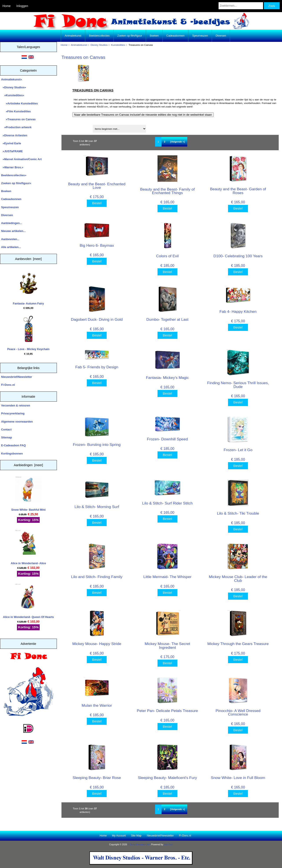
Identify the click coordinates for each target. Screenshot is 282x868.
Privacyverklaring (13, 413)
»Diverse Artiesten (14, 135)
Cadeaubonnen (175, 36)
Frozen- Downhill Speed (167, 439)
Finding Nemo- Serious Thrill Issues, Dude (238, 385)
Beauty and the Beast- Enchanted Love (97, 186)
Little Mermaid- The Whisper (167, 577)
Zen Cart (168, 845)
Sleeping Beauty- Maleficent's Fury (167, 778)
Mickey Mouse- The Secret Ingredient (168, 645)
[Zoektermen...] (241, 6)
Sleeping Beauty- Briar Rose (97, 778)
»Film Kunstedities (16, 111)
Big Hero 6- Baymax (97, 245)
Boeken (154, 36)
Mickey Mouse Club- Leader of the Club (238, 579)
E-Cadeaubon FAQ (13, 445)
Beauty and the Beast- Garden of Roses (238, 191)
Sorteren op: (71, 127)
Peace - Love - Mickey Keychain (28, 333)
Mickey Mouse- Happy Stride (97, 644)
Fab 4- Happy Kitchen (238, 312)
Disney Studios (99, 45)
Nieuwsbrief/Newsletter (17, 377)
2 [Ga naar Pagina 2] (165, 142)
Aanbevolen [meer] (29, 259)
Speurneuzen (200, 36)
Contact (6, 429)
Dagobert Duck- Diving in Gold (97, 319)
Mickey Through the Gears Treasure (238, 644)
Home (6, 6)
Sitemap (7, 437)
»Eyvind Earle (11, 143)
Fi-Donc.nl (8, 385)
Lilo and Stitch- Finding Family (97, 577)
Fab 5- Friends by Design (97, 367)
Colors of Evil (167, 256)
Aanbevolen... (10, 239)
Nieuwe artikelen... (13, 231)
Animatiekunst (79, 45)
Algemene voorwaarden (17, 422)
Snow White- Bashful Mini (28, 494)
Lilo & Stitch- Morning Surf (97, 507)
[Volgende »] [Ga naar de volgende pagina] (178, 142)
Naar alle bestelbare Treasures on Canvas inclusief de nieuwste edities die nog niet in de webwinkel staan (143, 115)
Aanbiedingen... (12, 223)
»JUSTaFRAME (12, 151)
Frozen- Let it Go (238, 450)
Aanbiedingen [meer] (28, 465)
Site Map (136, 836)
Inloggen (22, 6)
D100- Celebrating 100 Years (238, 256)
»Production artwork (16, 127)
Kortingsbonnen (12, 453)
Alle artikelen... (11, 247)
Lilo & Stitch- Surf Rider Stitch (167, 503)
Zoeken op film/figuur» (16, 183)
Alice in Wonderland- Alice (28, 547)
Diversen (221, 36)
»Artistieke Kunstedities (19, 103)
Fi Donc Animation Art (139, 845)
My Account (119, 836)
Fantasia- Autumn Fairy (28, 287)
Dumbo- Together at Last (167, 319)
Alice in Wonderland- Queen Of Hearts (29, 601)
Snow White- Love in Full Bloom (238, 778)
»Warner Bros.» (12, 167)
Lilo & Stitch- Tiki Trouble (238, 513)
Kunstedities (118, 45)
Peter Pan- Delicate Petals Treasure (167, 711)
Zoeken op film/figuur (130, 36)
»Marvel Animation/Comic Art (21, 159)
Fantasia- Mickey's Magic (167, 378)
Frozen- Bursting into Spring (97, 445)
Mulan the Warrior (97, 705)
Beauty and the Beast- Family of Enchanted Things (167, 191)
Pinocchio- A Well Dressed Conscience (238, 712)
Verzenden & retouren (16, 405)
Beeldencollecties (99, 36)
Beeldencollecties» (14, 175)
